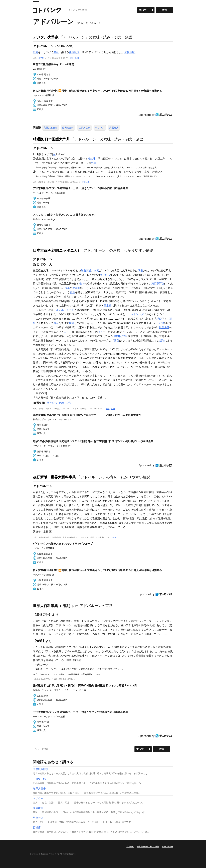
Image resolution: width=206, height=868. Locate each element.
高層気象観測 (50, 128)
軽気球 (92, 159)
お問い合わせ (168, 847)
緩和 (162, 341)
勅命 (159, 319)
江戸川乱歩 (84, 128)
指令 (100, 332)
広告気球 (129, 52)
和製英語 (86, 271)
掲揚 (72, 323)
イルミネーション (64, 310)
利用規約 (130, 847)
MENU (36, 3)
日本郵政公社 (120, 336)
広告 (35, 52)
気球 (94, 163)
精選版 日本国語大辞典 (51, 139)
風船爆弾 (164, 327)
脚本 (72, 292)
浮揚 (140, 271)
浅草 (67, 288)
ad (54, 154)
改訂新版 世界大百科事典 (54, 477)
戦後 (162, 323)
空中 (56, 52)
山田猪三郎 (68, 128)
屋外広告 (105, 275)
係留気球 (74, 52)
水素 (96, 271)
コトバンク (47, 10)
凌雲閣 (76, 288)
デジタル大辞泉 (46, 37)
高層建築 (114, 128)
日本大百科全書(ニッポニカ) (56, 250)
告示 (56, 323)
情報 (72, 58)
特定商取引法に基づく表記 (148, 847)
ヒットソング (136, 314)
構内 (82, 284)
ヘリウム (100, 128)
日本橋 (108, 306)
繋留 (117, 341)
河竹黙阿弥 (158, 284)
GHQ (67, 332)
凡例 (77, 58)
